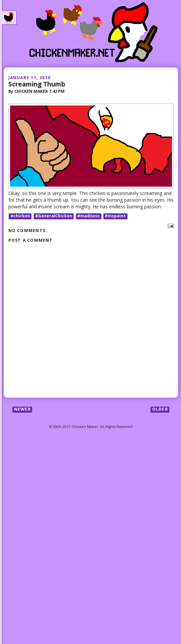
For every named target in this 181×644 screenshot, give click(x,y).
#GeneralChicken (54, 216)
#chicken (20, 216)
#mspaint (115, 216)
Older (160, 409)
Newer (22, 409)
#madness (88, 216)
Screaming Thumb (37, 84)
